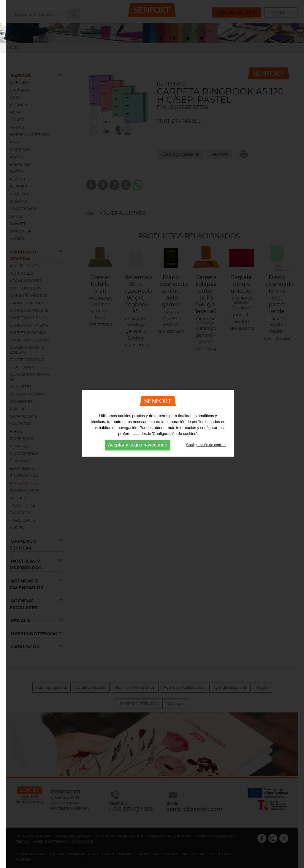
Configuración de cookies (206, 437)
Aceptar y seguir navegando (138, 437)
